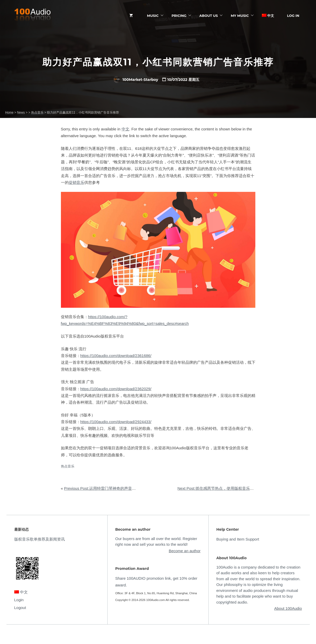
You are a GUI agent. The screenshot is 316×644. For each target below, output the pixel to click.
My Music (240, 16)
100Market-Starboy (136, 80)
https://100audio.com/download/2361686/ (116, 356)
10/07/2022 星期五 (183, 80)
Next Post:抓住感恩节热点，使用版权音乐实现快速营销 (225, 488)
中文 (268, 16)
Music (153, 16)
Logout (20, 608)
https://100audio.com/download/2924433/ (116, 422)
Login (19, 600)
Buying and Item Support (238, 539)
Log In (293, 16)
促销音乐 (76, 182)
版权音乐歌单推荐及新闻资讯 (40, 539)
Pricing (179, 16)
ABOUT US (209, 16)
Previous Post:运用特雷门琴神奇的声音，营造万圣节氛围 (114, 488)
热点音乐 (68, 466)
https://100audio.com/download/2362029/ (116, 389)
